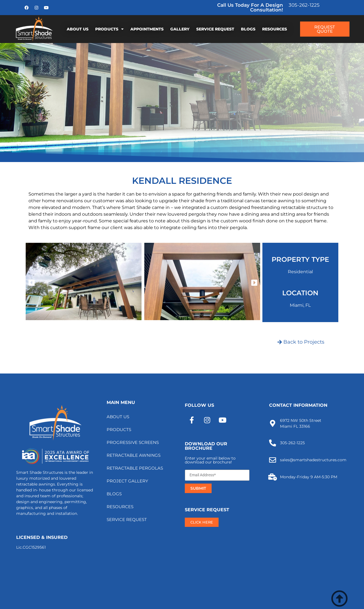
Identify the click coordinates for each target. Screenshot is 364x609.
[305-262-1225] (273, 443)
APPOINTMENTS (147, 29)
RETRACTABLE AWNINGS (134, 455)
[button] (32, 282)
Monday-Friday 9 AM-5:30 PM (309, 477)
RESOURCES (275, 29)
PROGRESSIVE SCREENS (133, 442)
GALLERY (180, 29)
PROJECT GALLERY (127, 481)
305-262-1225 (304, 5)
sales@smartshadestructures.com (313, 460)
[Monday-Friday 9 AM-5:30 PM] (273, 477)
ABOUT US (78, 29)
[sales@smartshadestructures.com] (273, 460)
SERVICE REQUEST (215, 29)
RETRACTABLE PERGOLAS (135, 468)
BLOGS (248, 29)
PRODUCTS (109, 29)
